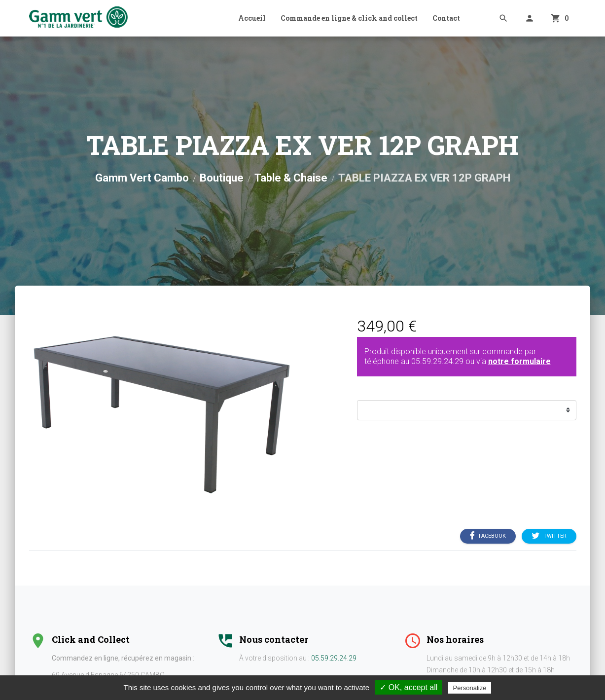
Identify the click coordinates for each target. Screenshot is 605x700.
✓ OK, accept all (409, 687)
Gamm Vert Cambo (142, 178)
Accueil (252, 18)
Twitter (549, 536)
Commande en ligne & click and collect (349, 18)
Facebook (488, 536)
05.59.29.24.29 (437, 361)
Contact (446, 18)
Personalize (470, 688)
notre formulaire (519, 361)
